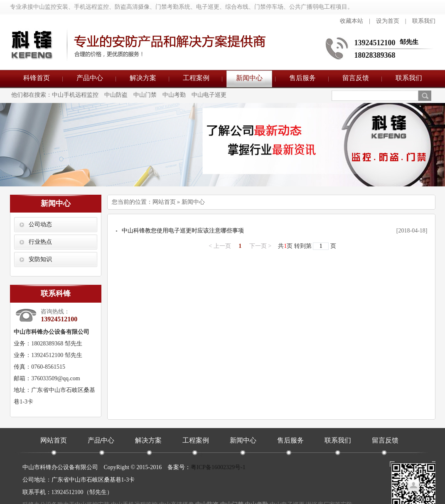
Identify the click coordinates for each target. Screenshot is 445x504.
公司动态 (40, 224)
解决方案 (143, 78)
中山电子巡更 (209, 95)
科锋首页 (37, 78)
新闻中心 (249, 78)
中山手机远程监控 (75, 95)
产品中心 (90, 78)
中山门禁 (145, 95)
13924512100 (375, 43)
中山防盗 (116, 95)
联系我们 (424, 21)
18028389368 (375, 55)
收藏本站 (352, 21)
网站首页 (164, 202)
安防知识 (40, 259)
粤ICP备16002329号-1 (218, 467)
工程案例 (196, 78)
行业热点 (40, 242)
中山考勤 (174, 95)
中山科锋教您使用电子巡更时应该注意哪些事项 (183, 231)
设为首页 (388, 21)
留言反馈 (356, 78)
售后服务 (302, 78)
